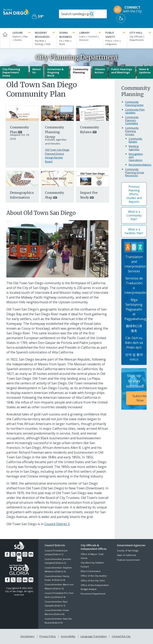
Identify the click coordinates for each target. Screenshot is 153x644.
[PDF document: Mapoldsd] (57, 178)
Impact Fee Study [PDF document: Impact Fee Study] (89, 195)
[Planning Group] (57, 113)
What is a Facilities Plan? (134, 231)
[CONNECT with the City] (129, 10)
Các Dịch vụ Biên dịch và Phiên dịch (134, 343)
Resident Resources (45, 35)
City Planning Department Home (11, 72)
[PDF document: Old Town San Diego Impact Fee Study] (92, 178)
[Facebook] (7, 554)
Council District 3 (57, 524)
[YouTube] (19, 554)
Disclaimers (27, 636)
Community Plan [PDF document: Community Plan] (19, 130)
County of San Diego (128, 550)
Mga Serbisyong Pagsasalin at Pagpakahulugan (137, 309)
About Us (37, 71)
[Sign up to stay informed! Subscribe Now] (134, 389)
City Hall (141, 33)
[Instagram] (25, 554)
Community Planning (81, 71)
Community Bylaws (135, 140)
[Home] (5, 38)
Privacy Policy (48, 636)
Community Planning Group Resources (135, 172)
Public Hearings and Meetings (122, 71)
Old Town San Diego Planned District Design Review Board (57, 156)
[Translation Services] (134, 247)
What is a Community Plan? (134, 215)
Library (90, 33)
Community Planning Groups (132, 131)
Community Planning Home (134, 103)
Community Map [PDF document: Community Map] (54, 195)
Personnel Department (93, 594)
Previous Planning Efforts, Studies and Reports (134, 194)
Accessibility (68, 636)
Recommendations (140, 165)
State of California (126, 555)
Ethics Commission (91, 571)
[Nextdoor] (31, 554)
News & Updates (145, 71)
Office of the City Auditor (94, 576)
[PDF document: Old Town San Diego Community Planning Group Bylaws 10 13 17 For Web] (92, 113)
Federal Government (128, 560)
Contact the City (121, 636)
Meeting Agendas (134, 148)
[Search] (83, 14)
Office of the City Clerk (93, 580)
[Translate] (121, 18)
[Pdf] (22, 178)
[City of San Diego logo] (16, 12)
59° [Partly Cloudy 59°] (38, 16)
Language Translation (94, 636)
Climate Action (100, 71)
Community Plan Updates (135, 111)
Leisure (22, 33)
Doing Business (68, 35)
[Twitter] (13, 554)
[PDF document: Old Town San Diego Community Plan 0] (22, 113)
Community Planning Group (54, 132)
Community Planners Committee (132, 120)
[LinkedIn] (19, 559)
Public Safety (116, 35)
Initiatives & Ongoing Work (55, 72)
